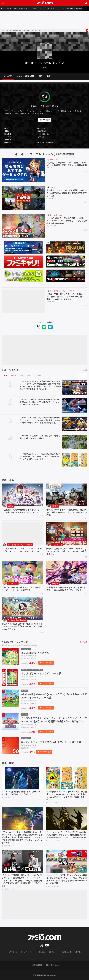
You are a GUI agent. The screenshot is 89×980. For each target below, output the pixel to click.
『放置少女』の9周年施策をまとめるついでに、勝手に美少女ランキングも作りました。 (21, 511)
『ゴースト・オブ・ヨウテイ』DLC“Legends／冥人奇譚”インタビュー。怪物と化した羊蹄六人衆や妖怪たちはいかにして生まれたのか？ (66, 835)
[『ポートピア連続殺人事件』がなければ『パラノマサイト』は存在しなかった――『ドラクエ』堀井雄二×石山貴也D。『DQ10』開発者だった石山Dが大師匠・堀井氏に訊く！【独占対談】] (22, 862)
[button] (44, 146)
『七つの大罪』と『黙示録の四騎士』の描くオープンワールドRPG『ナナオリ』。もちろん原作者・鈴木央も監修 (67, 221)
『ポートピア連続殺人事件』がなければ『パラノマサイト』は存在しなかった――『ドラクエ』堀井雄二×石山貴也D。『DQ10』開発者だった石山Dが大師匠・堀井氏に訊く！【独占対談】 (22, 881)
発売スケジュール (39, 8)
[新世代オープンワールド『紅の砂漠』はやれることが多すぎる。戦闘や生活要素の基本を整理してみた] (23, 198)
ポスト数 (38, 376)
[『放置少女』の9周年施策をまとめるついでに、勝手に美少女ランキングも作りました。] (22, 495)
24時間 (13, 376)
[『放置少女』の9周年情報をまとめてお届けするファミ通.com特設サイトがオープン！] (67, 573)
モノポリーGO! (13, 584)
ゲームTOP (8, 76)
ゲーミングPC (54, 160)
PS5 (21, 8)
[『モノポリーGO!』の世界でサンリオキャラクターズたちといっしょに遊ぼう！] (22, 573)
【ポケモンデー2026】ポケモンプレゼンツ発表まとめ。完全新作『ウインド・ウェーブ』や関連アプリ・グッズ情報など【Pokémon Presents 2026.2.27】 (67, 879)
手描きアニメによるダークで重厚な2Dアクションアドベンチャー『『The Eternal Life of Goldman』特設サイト (22, 626)
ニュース (61, 8)
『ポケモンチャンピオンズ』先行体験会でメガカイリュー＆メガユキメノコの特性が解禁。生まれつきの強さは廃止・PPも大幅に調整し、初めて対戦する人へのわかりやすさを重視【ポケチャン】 (40, 385)
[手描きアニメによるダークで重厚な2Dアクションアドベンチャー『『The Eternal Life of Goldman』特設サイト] (22, 609)
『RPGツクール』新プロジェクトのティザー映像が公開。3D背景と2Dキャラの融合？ (40, 437)
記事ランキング (10, 370)
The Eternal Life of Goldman (17, 620)
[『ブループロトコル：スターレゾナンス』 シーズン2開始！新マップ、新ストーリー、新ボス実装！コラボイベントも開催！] (23, 301)
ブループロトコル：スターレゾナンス (62, 291)
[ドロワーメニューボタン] (3, 3)
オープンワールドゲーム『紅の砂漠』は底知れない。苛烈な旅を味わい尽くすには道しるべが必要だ (66, 512)
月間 (29, 376)
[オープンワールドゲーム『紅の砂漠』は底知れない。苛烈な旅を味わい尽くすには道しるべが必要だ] (67, 495)
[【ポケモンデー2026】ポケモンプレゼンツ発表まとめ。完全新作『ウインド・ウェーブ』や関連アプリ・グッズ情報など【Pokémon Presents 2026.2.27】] (67, 862)
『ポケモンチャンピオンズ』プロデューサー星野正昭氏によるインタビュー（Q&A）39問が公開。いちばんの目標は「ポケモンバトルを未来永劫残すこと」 (40, 420)
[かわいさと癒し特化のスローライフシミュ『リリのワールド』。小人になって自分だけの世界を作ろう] (67, 534)
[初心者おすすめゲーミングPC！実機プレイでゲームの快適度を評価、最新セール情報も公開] (23, 170)
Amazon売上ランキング (15, 642)
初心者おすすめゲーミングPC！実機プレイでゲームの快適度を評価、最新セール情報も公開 (67, 164)
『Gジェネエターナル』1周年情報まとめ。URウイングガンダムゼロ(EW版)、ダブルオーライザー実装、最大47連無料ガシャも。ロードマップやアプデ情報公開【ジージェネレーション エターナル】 (22, 838)
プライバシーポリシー (28, 952)
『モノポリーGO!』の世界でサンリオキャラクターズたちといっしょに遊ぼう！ (22, 589)
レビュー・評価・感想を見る (43, 106)
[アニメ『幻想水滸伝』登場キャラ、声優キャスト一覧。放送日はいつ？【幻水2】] (22, 778)
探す (48, 120)
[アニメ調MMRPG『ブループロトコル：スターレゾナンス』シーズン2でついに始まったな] (22, 534)
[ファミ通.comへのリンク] (44, 3)
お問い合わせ (13, 952)
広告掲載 (78, 952)
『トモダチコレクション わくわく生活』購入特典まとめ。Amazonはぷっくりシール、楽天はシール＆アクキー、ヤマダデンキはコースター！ (40, 457)
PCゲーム (28, 8)
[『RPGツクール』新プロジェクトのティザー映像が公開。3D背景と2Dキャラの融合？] (74, 442)
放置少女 (11, 506)
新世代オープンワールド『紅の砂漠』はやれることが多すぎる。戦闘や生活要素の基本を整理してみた (67, 193)
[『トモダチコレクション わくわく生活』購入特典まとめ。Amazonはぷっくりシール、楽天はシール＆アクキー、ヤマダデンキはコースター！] (74, 460)
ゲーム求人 (52, 8)
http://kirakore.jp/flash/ (45, 142)
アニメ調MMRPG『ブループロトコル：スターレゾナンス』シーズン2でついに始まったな (22, 550)
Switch (15, 8)
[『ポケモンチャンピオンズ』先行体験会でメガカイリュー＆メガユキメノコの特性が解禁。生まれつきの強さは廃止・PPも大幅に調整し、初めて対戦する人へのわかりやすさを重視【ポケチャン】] (74, 387)
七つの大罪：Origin (56, 215)
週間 (22, 376)
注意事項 (51, 952)
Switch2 (9, 8)
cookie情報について (65, 952)
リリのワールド (57, 545)
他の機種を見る (44, 134)
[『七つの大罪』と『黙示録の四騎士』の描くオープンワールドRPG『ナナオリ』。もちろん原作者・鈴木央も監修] (23, 226)
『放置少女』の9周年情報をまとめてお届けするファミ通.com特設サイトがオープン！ (66, 589)
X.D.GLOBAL (51, 302)
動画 (67, 8)
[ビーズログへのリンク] (53, 965)
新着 (3, 8)
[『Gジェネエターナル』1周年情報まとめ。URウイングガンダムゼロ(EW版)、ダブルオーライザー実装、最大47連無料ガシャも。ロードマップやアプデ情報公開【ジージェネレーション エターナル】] (22, 819)
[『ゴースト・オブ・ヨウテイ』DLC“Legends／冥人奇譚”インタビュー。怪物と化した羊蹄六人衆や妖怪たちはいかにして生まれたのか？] (67, 819)
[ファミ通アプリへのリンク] (37, 965)
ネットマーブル (51, 226)
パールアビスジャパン (54, 198)
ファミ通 (49, 168)
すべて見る (84, 370)
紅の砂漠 (53, 187)
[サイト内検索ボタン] (86, 3)
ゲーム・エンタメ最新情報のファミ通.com (15, 30)
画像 (40, 76)
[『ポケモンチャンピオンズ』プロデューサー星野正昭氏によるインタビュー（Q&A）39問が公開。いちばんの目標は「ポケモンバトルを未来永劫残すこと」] (74, 424)
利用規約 (42, 952)
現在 (5, 376)
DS (37, 134)
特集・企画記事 (76, 8)
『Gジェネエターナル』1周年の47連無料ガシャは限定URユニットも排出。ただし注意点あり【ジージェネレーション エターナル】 (39, 402)
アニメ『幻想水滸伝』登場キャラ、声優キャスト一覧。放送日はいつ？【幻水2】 (22, 793)
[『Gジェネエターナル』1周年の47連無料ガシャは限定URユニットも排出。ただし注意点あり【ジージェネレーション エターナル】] (74, 406)
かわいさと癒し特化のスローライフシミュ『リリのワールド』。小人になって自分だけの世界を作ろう (66, 551)
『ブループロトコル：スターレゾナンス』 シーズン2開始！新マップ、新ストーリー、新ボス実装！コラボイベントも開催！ (67, 297)
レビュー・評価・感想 (25, 76)
